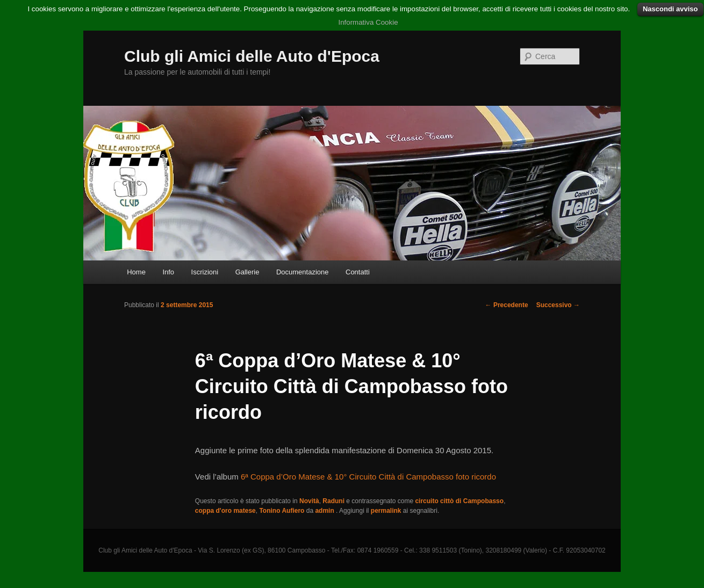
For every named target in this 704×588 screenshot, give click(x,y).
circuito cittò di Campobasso (459, 501)
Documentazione (303, 272)
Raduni (333, 501)
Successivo (558, 305)
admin (325, 511)
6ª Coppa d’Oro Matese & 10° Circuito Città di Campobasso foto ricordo (368, 477)
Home (136, 272)
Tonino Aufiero (282, 511)
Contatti (358, 272)
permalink (386, 511)
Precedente (507, 305)
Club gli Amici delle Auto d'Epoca (252, 56)
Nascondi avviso (670, 9)
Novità (309, 501)
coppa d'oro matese (225, 511)
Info (168, 272)
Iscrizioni (205, 272)
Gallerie (247, 272)
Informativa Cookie (368, 22)
